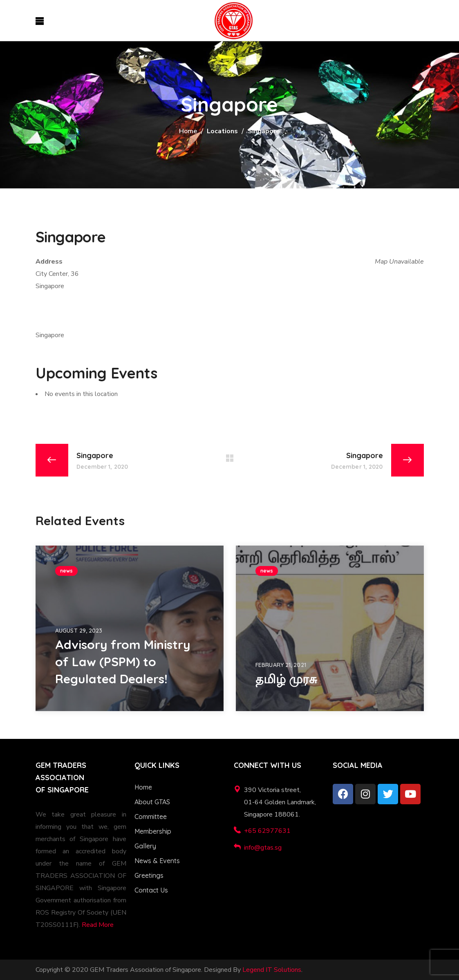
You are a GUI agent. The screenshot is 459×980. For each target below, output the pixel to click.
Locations (222, 131)
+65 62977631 (267, 831)
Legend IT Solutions (272, 970)
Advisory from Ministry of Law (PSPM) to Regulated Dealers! (123, 662)
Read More (98, 925)
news (66, 571)
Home (188, 131)
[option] (130, 628)
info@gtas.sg (263, 848)
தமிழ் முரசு (286, 679)
